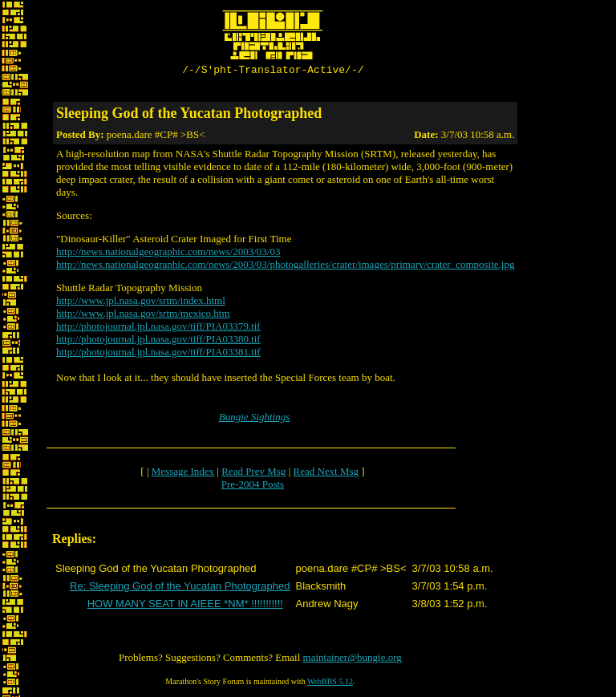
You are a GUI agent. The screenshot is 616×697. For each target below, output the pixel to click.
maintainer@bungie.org (353, 660)
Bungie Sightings (254, 419)
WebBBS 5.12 (330, 684)
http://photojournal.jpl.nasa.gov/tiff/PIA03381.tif (158, 354)
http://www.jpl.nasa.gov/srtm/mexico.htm (143, 316)
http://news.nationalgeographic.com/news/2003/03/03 (168, 254)
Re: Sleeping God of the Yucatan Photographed (180, 588)
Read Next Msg (326, 474)
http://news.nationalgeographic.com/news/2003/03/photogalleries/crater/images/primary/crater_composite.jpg (285, 267)
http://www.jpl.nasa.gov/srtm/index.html (141, 303)
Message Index (183, 474)
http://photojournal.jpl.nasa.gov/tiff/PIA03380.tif (158, 341)
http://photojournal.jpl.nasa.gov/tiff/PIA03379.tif (158, 328)
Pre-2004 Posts (253, 486)
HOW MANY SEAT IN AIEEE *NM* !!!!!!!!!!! (185, 606)
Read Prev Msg (253, 474)
